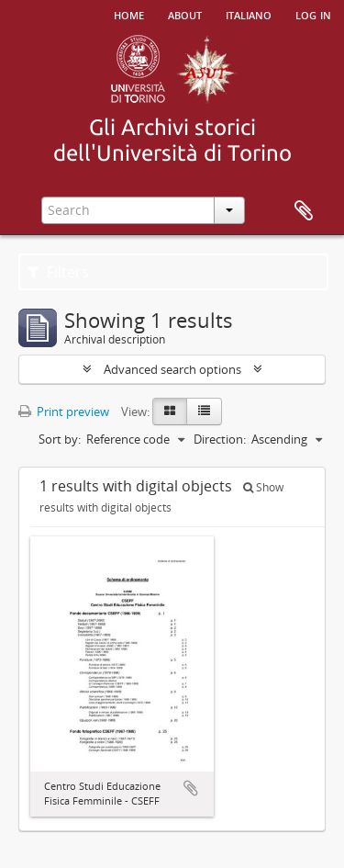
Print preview (64, 411)
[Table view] (204, 411)
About (185, 14)
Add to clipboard (191, 788)
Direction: (220, 439)
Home (129, 14)
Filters (58, 272)
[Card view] (170, 411)
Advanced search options (172, 369)
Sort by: (60, 439)
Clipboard (304, 211)
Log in (313, 14)
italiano (249, 14)
